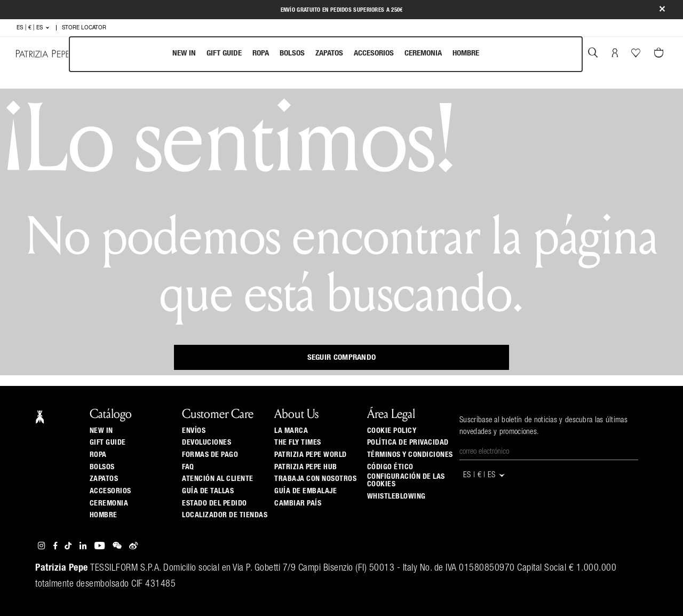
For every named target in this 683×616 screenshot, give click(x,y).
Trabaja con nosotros (315, 479)
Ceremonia (423, 53)
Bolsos (292, 53)
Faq (188, 467)
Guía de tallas (208, 491)
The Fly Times (298, 443)
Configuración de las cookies (406, 480)
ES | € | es (33, 28)
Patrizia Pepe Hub (306, 467)
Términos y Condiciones (410, 455)
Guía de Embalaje (305, 491)
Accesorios (374, 53)
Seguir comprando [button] (342, 357)
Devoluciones (207, 443)
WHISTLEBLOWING (396, 496)
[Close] (662, 10)
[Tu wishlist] (637, 56)
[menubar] (326, 54)
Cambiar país (298, 503)
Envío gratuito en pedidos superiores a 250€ (342, 10)
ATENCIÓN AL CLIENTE (218, 479)
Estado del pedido (215, 503)
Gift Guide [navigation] (224, 53)
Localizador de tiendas (225, 515)
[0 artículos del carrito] (660, 54)
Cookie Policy (392, 431)
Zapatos (329, 53)
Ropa (261, 53)
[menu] (326, 54)
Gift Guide (108, 443)
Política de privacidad (408, 443)
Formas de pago (210, 455)
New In (184, 53)
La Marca (291, 431)
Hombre (466, 53)
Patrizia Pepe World (311, 455)
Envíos (194, 431)
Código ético (390, 467)
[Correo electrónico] (549, 452)
